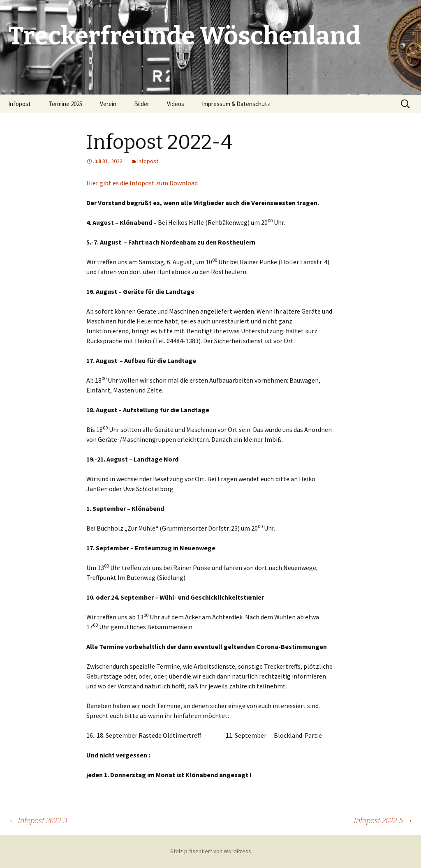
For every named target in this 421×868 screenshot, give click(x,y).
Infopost (20, 104)
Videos (176, 104)
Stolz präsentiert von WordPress (211, 851)
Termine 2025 (65, 104)
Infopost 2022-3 (38, 820)
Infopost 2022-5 (383, 820)
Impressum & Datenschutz (236, 104)
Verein (108, 104)
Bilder (142, 104)
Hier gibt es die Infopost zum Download (142, 183)
